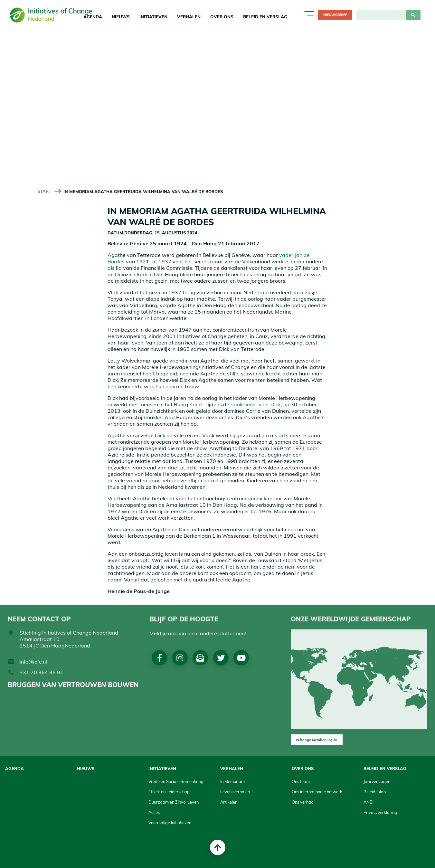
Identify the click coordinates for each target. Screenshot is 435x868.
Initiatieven (153, 17)
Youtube (242, 658)
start (44, 191)
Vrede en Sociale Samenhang (176, 781)
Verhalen (189, 17)
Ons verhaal (303, 802)
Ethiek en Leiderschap (169, 792)
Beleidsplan (375, 792)
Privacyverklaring (380, 812)
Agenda (14, 769)
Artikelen (229, 802)
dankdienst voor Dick (256, 404)
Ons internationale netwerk (317, 792)
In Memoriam (232, 781)
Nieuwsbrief (335, 15)
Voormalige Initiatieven (170, 823)
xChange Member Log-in (317, 740)
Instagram (180, 658)
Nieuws (121, 17)
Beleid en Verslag (265, 17)
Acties (154, 812)
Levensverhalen (235, 792)
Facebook (160, 658)
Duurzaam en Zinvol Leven (174, 802)
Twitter (222, 658)
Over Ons (222, 17)
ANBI (369, 802)
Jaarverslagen (377, 781)
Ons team (301, 781)
